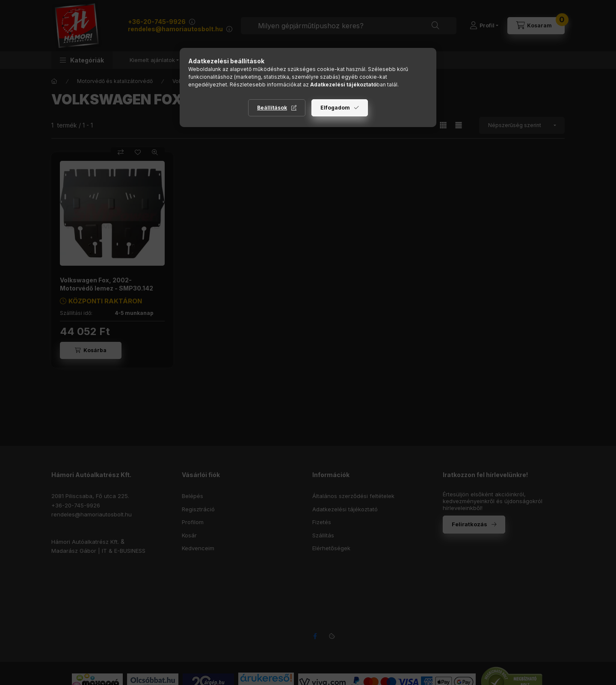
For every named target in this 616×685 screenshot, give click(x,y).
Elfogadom (335, 108)
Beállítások (272, 108)
